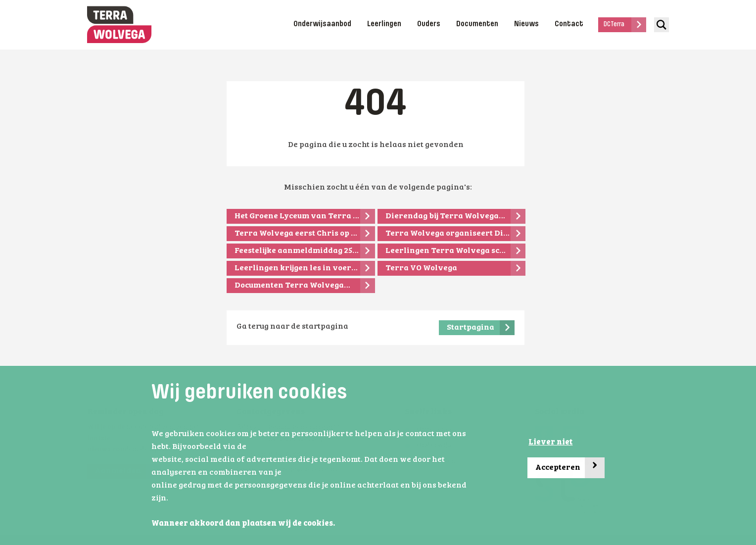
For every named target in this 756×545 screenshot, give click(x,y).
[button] (338, 524)
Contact (569, 24)
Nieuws (526, 24)
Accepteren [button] (570, 468)
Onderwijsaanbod (322, 24)
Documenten (477, 24)
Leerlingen (384, 24)
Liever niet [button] (550, 443)
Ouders (429, 24)
